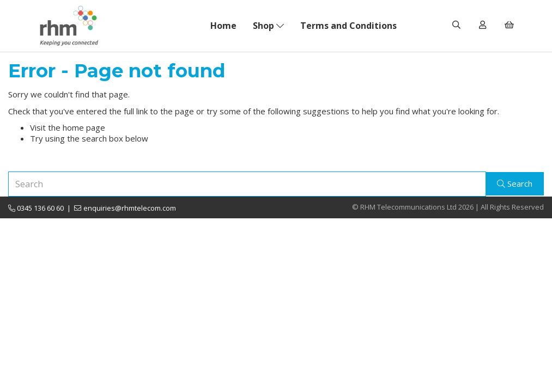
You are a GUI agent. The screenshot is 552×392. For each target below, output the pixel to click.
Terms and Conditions (348, 26)
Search (515, 183)
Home (223, 26)
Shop (268, 26)
